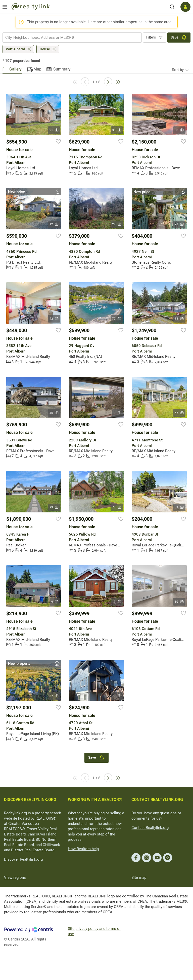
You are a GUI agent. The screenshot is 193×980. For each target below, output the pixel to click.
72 (117, 319)
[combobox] (72, 38)
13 (117, 602)
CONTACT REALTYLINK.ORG (157, 800)
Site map (139, 878)
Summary (62, 69)
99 (54, 507)
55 (179, 319)
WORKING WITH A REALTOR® (95, 800)
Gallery (15, 69)
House (45, 49)
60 (179, 130)
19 (179, 602)
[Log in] (185, 7)
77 (117, 507)
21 (54, 130)
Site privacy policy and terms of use (94, 931)
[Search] (172, 7)
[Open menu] (5, 7)
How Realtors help (83, 849)
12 (54, 224)
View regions (15, 878)
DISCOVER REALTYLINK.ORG (30, 800)
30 (117, 130)
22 (117, 224)
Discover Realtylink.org (23, 859)
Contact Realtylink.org (150, 828)
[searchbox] (69, 38)
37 (54, 696)
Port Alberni (15, 49)
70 (117, 696)
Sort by (178, 70)
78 (179, 224)
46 (54, 413)
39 (179, 507)
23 (54, 319)
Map (37, 69)
